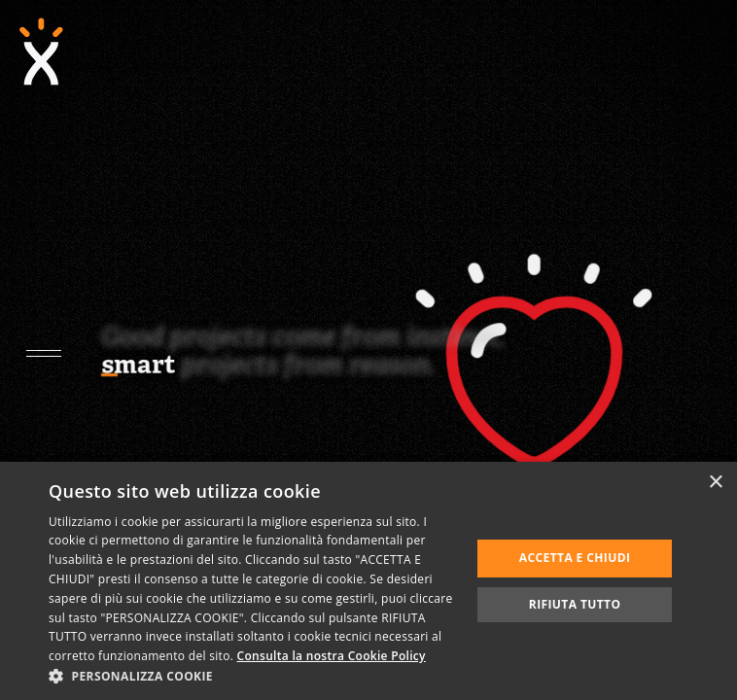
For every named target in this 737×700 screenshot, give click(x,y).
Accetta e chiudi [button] (575, 558)
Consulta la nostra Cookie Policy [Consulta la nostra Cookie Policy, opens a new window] (332, 656)
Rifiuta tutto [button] (575, 604)
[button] (253, 676)
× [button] (715, 483)
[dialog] (368, 581)
